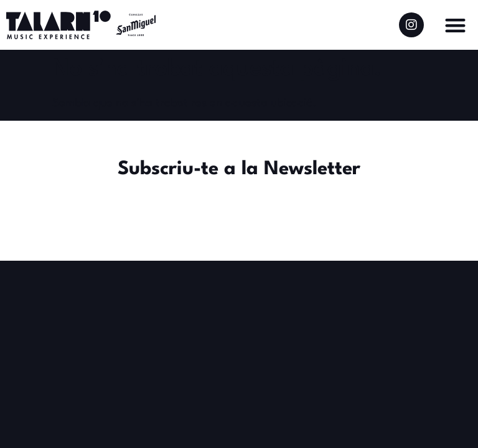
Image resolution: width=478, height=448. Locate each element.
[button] (455, 25)
